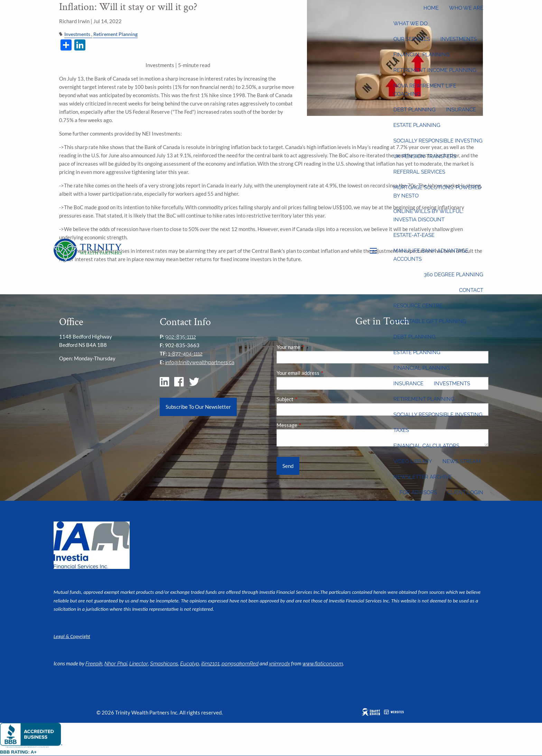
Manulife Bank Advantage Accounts (431, 255)
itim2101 (210, 664)
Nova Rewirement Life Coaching (425, 90)
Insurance (461, 110)
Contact (471, 290)
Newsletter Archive (423, 477)
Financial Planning (422, 55)
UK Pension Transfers (425, 156)
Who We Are (466, 8)
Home (431, 8)
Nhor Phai (116, 664)
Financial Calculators (426, 446)
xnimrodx (279, 664)
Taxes (401, 430)
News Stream (461, 461)
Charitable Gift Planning (430, 321)
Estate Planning (417, 125)
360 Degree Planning (454, 275)
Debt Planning (414, 110)
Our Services (412, 39)
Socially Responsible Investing (438, 141)
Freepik (94, 664)
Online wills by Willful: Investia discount (428, 215)
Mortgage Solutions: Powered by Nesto (437, 192)
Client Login (465, 492)
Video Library (413, 461)
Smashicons (164, 664)
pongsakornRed (240, 664)
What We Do (410, 24)
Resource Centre (418, 306)
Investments (459, 39)
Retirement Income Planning (435, 70)
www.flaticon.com (323, 664)
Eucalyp (190, 664)
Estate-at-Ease (414, 235)
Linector (139, 664)
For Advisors (418, 492)
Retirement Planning (424, 399)
